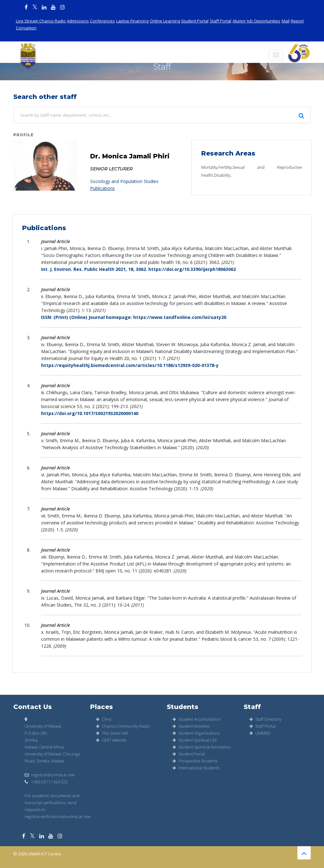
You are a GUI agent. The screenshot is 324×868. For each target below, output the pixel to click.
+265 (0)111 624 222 (46, 782)
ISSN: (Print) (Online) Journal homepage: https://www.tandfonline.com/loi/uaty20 (134, 317)
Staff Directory (265, 719)
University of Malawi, (43, 726)
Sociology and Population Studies (124, 181)
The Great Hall (112, 733)
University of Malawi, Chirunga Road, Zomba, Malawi (52, 757)
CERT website (111, 740)
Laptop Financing (132, 21)
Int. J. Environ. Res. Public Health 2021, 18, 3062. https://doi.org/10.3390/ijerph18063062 (138, 269)
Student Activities (191, 726)
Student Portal (195, 21)
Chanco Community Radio (123, 726)
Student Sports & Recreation (202, 747)
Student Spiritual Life (195, 740)
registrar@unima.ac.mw (50, 775)
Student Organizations (196, 733)
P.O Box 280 (36, 733)
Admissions (78, 21)
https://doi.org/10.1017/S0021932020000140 (90, 413)
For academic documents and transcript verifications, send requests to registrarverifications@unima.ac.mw (57, 806)
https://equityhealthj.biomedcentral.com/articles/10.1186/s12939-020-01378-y (130, 365)
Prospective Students (195, 761)
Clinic (104, 719)
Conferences (102, 21)
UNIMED (260, 733)
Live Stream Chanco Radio (41, 21)
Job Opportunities (264, 21)
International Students (196, 768)
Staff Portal (221, 21)
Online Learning (165, 21)
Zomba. (32, 740)
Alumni (239, 21)
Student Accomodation (197, 719)
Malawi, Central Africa (44, 747)
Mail (286, 21)
